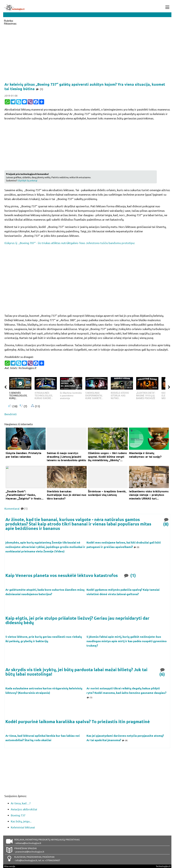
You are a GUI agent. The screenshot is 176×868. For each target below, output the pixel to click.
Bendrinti (11, 414)
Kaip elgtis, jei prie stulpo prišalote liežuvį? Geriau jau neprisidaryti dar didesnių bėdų (77, 620)
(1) (130, 575)
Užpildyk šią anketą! (27, 180)
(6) (162, 672)
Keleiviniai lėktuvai (23, 827)
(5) (136, 547)
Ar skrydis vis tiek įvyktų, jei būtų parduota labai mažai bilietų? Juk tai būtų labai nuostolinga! (76, 672)
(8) (166, 522)
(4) (125, 740)
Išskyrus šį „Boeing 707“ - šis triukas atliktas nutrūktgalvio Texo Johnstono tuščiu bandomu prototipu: (70, 243)
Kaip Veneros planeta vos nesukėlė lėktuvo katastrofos (62, 575)
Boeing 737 (18, 815)
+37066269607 (53, 860)
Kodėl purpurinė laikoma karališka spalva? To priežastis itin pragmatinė (78, 721)
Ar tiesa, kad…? (21, 803)
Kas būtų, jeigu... (21, 821)
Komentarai (16, 508)
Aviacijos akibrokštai (24, 809)
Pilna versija (10, 866)
